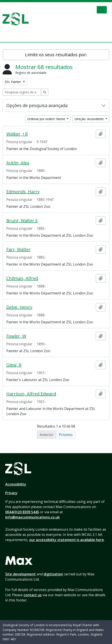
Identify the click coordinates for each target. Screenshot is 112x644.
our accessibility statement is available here (67, 540)
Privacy (11, 493)
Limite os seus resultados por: (56, 55)
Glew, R (14, 365)
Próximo (66, 435)
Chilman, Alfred (22, 278)
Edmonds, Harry (23, 192)
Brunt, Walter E (22, 221)
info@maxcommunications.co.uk (32, 517)
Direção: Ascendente (90, 119)
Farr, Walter (18, 249)
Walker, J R (17, 134)
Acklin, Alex (18, 163)
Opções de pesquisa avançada (37, 105)
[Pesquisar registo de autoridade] (22, 92)
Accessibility (16, 484)
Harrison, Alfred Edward (31, 394)
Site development (20, 574)
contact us (33, 595)
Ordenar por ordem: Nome (47, 119)
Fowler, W (16, 336)
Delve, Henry (19, 307)
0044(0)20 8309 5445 (22, 512)
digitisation (53, 574)
